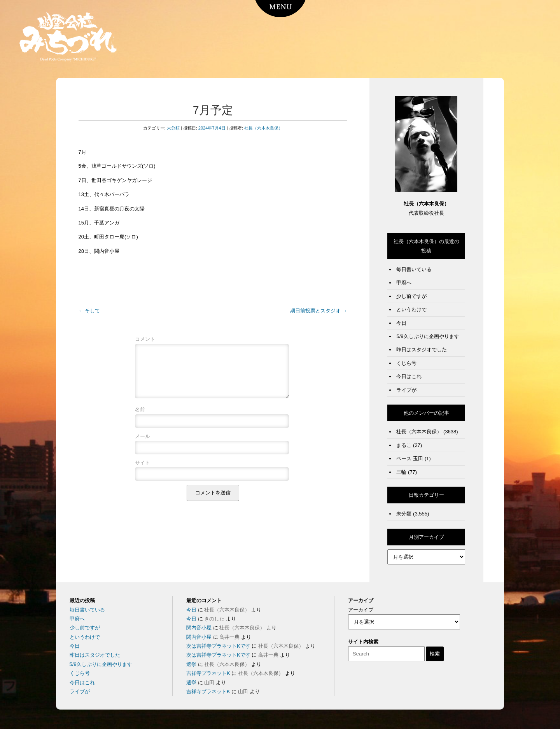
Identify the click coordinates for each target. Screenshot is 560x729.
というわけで (411, 309)
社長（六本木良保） (263, 128)
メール (143, 446)
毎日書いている (414, 269)
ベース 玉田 (410, 458)
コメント (145, 339)
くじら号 (406, 363)
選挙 (191, 664)
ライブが (406, 390)
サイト (143, 472)
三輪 (401, 472)
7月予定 (213, 110)
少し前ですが (411, 296)
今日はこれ (409, 376)
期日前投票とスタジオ (319, 311)
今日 (401, 323)
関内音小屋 (199, 628)
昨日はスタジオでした (422, 350)
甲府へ (404, 283)
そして (89, 311)
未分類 (173, 128)
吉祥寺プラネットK (208, 673)
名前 (140, 419)
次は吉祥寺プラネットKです (218, 646)
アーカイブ (361, 610)
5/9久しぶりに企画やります (428, 336)
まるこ (404, 445)
